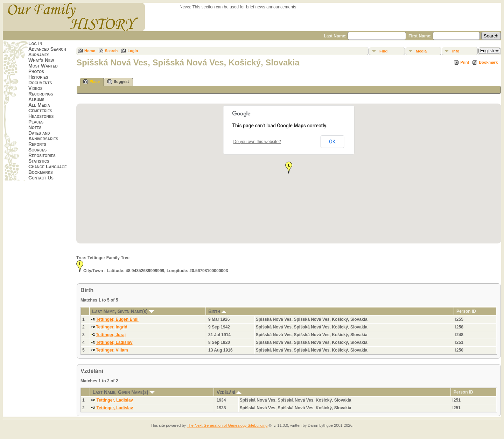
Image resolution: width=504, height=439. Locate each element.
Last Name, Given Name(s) (123, 311)
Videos (35, 88)
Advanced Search (47, 49)
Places (36, 122)
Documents (40, 83)
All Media (39, 105)
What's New (41, 60)
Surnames (39, 55)
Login (133, 51)
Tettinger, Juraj (111, 335)
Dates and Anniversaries (43, 136)
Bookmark (488, 62)
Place (92, 82)
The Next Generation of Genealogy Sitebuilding (227, 425)
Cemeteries (40, 111)
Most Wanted (43, 66)
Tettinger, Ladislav (114, 342)
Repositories (42, 155)
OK (332, 142)
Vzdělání (229, 392)
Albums (36, 99)
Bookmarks (41, 172)
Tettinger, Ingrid (112, 327)
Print (465, 62)
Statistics (39, 161)
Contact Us (41, 178)
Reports (37, 144)
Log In (35, 43)
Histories (38, 77)
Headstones (41, 116)
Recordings (41, 94)
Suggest (118, 82)
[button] (289, 168)
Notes (35, 127)
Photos (36, 71)
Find (383, 51)
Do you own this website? (257, 142)
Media (421, 51)
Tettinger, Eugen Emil (117, 319)
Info (456, 51)
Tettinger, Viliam (112, 350)
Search (111, 51)
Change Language (48, 167)
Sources (37, 150)
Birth (217, 311)
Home (90, 51)
